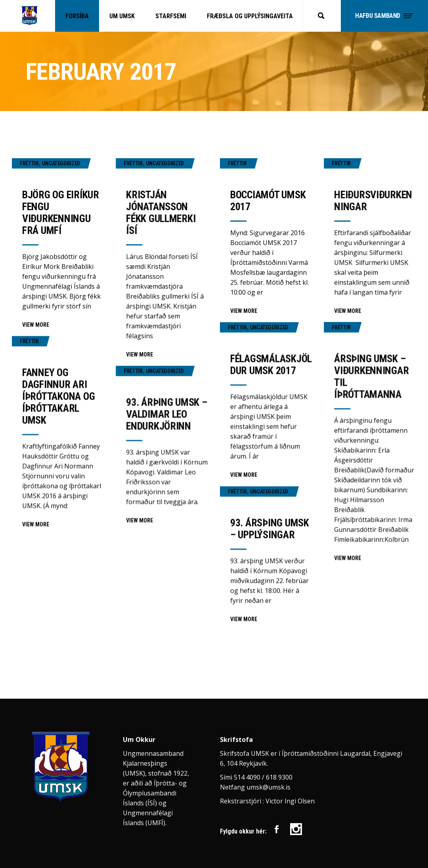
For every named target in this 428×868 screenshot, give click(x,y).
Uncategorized (61, 163)
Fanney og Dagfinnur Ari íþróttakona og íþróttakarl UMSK (58, 396)
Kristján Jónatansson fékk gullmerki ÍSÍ (161, 213)
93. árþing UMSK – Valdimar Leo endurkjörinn (167, 414)
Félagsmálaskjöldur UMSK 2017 (271, 364)
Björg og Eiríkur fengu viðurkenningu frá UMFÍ (61, 213)
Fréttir (29, 163)
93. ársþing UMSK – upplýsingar (270, 529)
